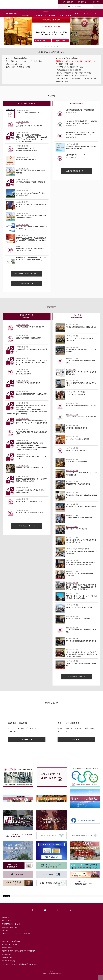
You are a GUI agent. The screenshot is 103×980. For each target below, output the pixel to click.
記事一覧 (25, 739)
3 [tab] (51, 46)
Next (101, 31)
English (97, 2)
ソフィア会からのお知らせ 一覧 (25, 274)
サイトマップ (6, 930)
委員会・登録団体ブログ (69, 723)
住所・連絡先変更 (68, 2)
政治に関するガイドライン (10, 927)
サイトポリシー (6, 921)
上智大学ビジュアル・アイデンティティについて (16, 934)
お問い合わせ (6, 917)
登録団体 (45, 11)
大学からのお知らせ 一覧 (75, 171)
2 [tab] (48, 46)
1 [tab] (45, 46)
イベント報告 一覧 (75, 677)
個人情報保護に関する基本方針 (11, 924)
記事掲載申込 (82, 2)
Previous (2, 31)
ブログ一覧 (75, 739)
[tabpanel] (51, 31)
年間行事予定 (25, 283)
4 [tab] (55, 46)
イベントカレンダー (25, 526)
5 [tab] (58, 46)
